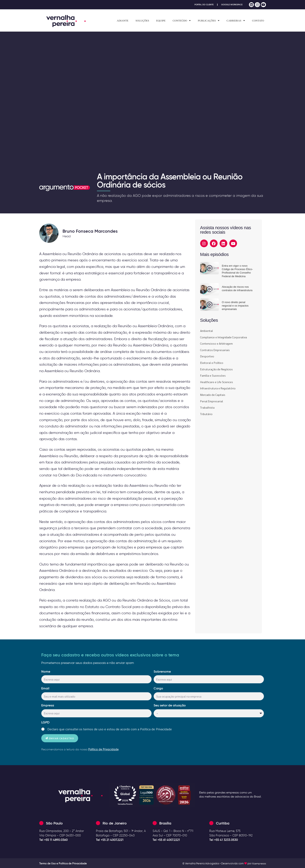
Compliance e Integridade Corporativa (224, 337)
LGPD (45, 722)
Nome (46, 671)
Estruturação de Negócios (216, 369)
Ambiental (207, 331)
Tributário (206, 414)
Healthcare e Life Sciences (217, 382)
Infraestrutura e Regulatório (218, 388)
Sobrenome (162, 671)
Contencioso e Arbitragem (216, 343)
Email (45, 688)
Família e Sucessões (213, 375)
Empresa (48, 705)
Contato (258, 21)
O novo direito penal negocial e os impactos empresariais (235, 306)
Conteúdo (182, 21)
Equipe (161, 21)
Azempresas (259, 863)
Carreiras (236, 21)
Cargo (158, 688)
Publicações (209, 21)
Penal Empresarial (212, 401)
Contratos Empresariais (215, 350)
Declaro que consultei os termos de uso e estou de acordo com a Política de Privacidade (110, 729)
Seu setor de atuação (170, 705)
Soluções (142, 21)
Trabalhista (207, 407)
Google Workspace (231, 5)
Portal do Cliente (201, 5)
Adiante (123, 21)
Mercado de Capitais (213, 395)
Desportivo (207, 356)
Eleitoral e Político (212, 363)
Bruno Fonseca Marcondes (90, 231)
